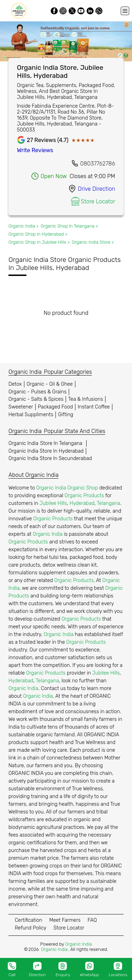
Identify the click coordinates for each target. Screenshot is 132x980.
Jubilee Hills (53, 503)
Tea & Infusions (86, 399)
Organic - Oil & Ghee (50, 384)
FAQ (92, 920)
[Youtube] (81, 11)
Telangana (108, 503)
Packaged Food (55, 407)
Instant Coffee (94, 407)
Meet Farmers (65, 920)
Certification (29, 920)
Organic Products (84, 496)
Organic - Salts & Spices (36, 399)
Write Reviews (35, 150)
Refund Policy (31, 928)
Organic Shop (83, 488)
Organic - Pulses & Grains (37, 392)
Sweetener (21, 407)
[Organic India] (20, 11)
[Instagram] (63, 11)
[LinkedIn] (90, 11)
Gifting (66, 415)
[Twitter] (72, 11)
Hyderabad (82, 503)
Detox (15, 384)
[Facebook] (54, 11)
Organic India (46, 443)
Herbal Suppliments (31, 415)
